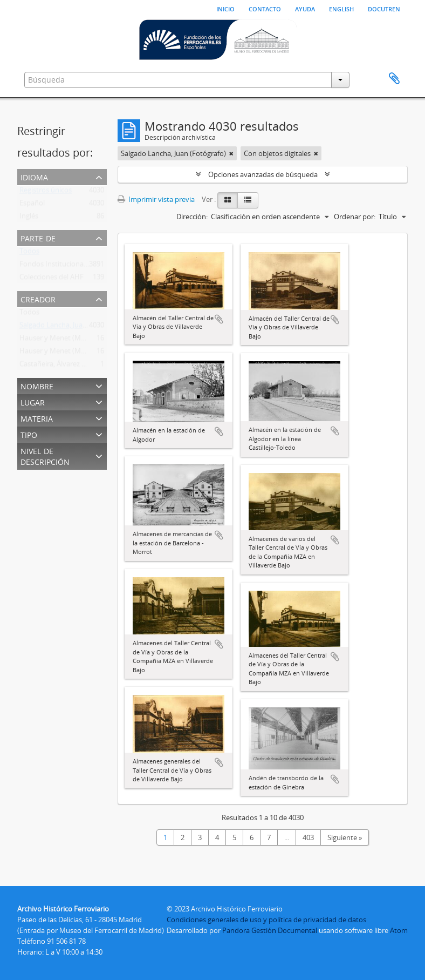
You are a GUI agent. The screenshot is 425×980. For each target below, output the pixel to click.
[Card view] (228, 200)
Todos (29, 253)
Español (32, 205)
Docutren (384, 8)
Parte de (38, 237)
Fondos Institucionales (56, 266)
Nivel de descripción (45, 455)
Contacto (265, 8)
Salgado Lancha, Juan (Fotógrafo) (72, 327)
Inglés (29, 218)
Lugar (33, 401)
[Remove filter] (231, 153)
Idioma (34, 176)
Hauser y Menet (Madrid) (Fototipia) (77, 353)
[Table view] (248, 200)
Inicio (225, 8)
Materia (37, 418)
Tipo (29, 434)
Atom (399, 930)
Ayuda (305, 8)
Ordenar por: (355, 217)
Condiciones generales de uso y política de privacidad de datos (266, 920)
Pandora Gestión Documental (270, 930)
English (341, 8)
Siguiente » (345, 837)
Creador (38, 298)
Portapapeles (394, 79)
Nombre (37, 385)
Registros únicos (46, 192)
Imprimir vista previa (156, 199)
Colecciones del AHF (52, 279)
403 (308, 837)
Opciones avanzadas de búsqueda (263, 174)
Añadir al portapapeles (219, 319)
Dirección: (192, 217)
